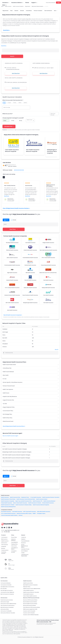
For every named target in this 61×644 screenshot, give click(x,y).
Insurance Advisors (17, 3)
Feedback (23, 539)
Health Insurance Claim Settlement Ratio (26, 499)
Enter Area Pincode (53, 114)
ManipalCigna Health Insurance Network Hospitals (53, 151)
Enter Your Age (7, 107)
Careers (23, 553)
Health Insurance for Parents (35, 503)
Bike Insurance (4, 539)
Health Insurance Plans (15, 497)
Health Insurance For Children (8, 505)
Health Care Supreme (8, 389)
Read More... (4, 46)
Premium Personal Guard (9, 386)
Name (5, 224)
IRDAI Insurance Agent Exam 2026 (30, 609)
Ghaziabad (5, 344)
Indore (4, 341)
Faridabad (5, 329)
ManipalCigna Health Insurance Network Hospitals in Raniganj (17, 452)
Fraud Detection (15, 542)
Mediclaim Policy (25, 497)
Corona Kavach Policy (8, 411)
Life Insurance (4, 543)
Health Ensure (6, 393)
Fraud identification (25, 541)
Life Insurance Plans (5, 609)
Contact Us (24, 537)
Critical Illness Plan (7, 368)
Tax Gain (5, 404)
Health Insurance (5, 497)
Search (12, 56)
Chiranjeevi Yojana (41, 513)
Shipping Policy (14, 544)
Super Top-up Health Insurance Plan (23, 501)
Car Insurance (4, 537)
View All (57, 350)
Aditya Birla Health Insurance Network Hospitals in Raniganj (16, 458)
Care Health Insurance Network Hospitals (12, 150)
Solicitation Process (25, 549)
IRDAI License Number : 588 (44, 622)
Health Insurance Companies (8, 501)
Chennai (4, 347)
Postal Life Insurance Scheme (7, 600)
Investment (4, 546)
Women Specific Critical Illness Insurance (13, 382)
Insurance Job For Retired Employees (31, 615)
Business (3, 548)
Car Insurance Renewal (5, 583)
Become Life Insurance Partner (30, 605)
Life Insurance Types (5, 602)
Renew (27, 3)
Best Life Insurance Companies (7, 607)
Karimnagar (5, 332)
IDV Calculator (4, 589)
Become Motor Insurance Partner (30, 602)
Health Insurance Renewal (49, 501)
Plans (11, 11)
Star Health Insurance (6, 512)
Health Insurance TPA (38, 501)
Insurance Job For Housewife (29, 611)
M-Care (5, 379)
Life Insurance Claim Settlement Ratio (8, 604)
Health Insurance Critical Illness (8, 499)
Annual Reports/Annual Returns (24, 546)
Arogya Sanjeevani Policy (9, 407)
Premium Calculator (38, 11)
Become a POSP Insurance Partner (30, 600)
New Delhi (5, 338)
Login (58, 3)
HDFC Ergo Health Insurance (30, 512)
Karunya (21, 515)
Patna (4, 335)
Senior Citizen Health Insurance (20, 503)
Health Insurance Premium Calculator (51, 497)
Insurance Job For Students (29, 613)
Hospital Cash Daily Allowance (10, 396)
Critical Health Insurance (28, 590)
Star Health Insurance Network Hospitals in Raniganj (15, 449)
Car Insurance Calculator (6, 585)
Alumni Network (24, 551)
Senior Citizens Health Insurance (30, 596)
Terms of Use (14, 546)
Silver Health (6, 375)
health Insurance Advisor (42, 499)
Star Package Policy (7, 414)
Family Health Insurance (7, 503)
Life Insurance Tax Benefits (6, 611)
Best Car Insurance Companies (7, 594)
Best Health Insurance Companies (30, 585)
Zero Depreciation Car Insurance (7, 587)
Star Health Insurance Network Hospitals (33, 150)
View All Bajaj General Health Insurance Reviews (16, 208)
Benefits (16, 11)
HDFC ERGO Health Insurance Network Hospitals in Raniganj (16, 455)
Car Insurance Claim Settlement (7, 592)
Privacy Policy (14, 537)
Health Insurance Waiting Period (8, 507)
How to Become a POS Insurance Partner (32, 607)
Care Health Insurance (17, 512)
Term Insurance (5, 545)
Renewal (22, 11)
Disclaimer (23, 543)
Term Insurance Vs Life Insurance (7, 605)
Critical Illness (29, 11)
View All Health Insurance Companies (13, 315)
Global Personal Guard (8, 421)
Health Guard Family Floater (9, 365)
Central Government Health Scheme (9, 515)
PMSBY (34, 513)
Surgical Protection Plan (8, 400)
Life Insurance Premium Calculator (8, 613)
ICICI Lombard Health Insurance (8, 513)
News (4, 5)
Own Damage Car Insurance (7, 590)
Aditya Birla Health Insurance (43, 512)
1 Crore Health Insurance (36, 497)
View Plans (14, 229)
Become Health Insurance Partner (30, 604)
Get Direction (16, 73)
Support (34, 3)
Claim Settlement (48, 11)
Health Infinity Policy (8, 418)
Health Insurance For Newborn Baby (24, 505)
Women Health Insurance (48, 503)
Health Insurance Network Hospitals (41, 505)
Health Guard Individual (8, 372)
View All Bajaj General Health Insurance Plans (14, 426)
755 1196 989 (7, 532)
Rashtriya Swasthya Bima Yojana (24, 513)
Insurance (6, 3)
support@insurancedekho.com (12, 530)
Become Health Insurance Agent (10, 436)
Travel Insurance (5, 550)
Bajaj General (5, 11)
